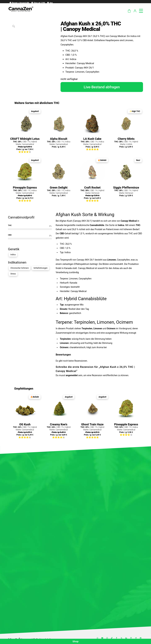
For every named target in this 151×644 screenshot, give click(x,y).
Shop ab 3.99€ (38, 3)
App (50, 3)
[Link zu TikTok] (112, 638)
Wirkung (106, 215)
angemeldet (72, 375)
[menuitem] (19, 3)
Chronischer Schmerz (20, 268)
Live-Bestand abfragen (102, 87)
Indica (13, 255)
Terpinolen (84, 322)
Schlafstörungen (41, 268)
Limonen (112, 260)
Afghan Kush (68, 215)
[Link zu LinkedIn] (126, 638)
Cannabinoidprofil (21, 217)
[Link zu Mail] (141, 638)
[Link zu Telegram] (136, 638)
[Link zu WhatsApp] (97, 638)
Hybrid (70, 299)
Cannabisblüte (97, 225)
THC (138, 225)
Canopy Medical (129, 221)
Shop (76, 641)
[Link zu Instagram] (107, 638)
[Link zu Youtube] (102, 638)
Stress (13, 274)
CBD (62, 233)
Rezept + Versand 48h (19, 3)
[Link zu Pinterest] (131, 638)
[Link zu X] (121, 638)
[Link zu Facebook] (117, 638)
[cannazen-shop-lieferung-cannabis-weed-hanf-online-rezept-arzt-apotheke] (21, 13)
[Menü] (139, 10)
